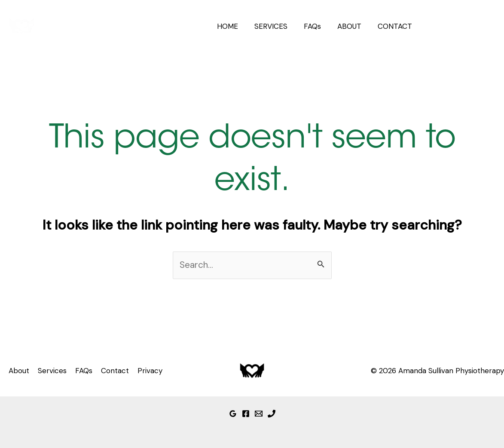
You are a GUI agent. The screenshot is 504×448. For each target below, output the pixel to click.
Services (52, 371)
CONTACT (396, 26)
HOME (235, 26)
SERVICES (277, 26)
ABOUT (352, 26)
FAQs (317, 26)
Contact (115, 371)
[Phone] (272, 414)
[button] (462, 26)
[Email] (259, 414)
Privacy (150, 371)
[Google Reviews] (233, 414)
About (19, 371)
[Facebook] (246, 414)
